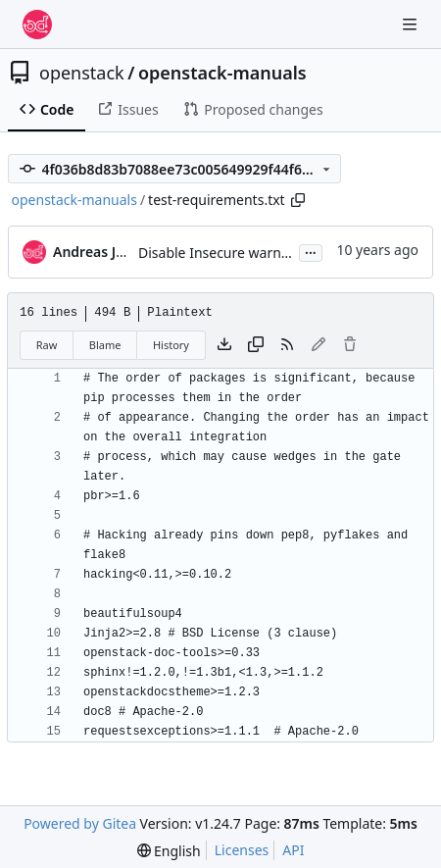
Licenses (242, 850)
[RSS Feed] (287, 345)
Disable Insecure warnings (223, 253)
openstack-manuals (222, 73)
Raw (47, 345)
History (171, 345)
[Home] (37, 25)
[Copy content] (256, 345)
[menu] (169, 851)
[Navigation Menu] (412, 24)
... (311, 251)
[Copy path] (298, 200)
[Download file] (224, 345)
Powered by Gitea (80, 823)
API (293, 850)
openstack (82, 73)
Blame (105, 345)
